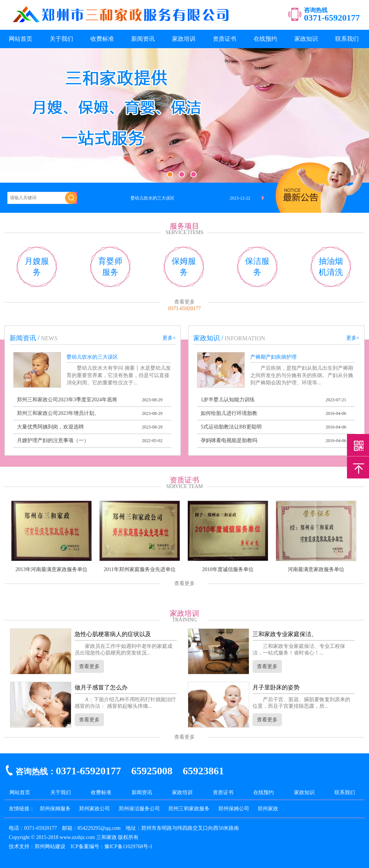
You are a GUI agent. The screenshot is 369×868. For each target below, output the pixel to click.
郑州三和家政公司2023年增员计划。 (58, 413)
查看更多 (184, 302)
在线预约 (265, 39)
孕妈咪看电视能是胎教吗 (229, 440)
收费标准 (102, 39)
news (49, 338)
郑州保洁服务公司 (139, 809)
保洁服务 (257, 267)
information (245, 338)
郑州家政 (268, 809)
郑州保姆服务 (55, 809)
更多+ (169, 338)
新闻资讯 (143, 39)
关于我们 (61, 39)
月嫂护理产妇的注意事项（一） (53, 440)
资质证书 (225, 39)
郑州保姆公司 (234, 809)
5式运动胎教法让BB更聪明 (231, 427)
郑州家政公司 (94, 809)
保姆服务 (184, 267)
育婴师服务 (110, 267)
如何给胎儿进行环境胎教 (229, 413)
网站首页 (21, 39)
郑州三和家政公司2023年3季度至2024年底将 (67, 400)
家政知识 (306, 39)
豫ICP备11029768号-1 (128, 847)
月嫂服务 (37, 267)
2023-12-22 (240, 198)
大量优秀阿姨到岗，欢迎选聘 (50, 427)
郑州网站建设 (50, 847)
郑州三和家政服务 (189, 809)
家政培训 (184, 39)
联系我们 (347, 39)
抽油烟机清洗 (331, 267)
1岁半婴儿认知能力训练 (228, 400)
